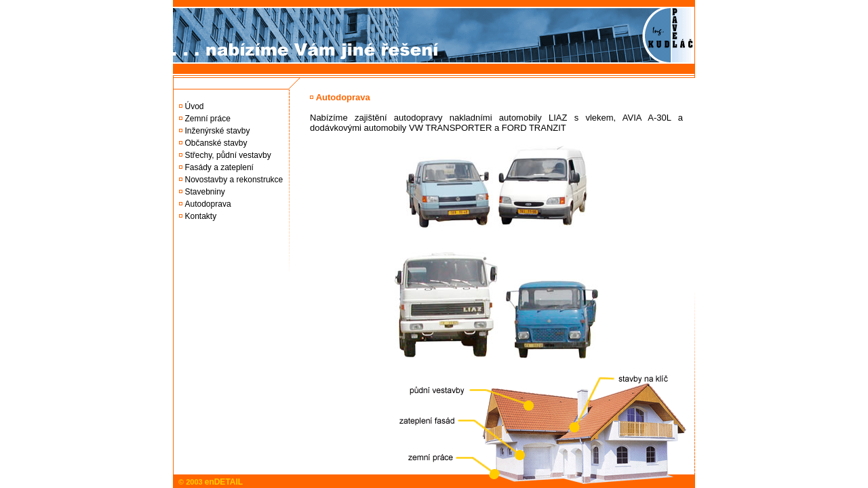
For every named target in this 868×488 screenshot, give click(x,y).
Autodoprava (208, 204)
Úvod (195, 106)
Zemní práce (208, 119)
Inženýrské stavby (218, 131)
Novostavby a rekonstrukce (234, 180)
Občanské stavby (216, 143)
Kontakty (201, 216)
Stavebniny (205, 192)
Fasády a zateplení (219, 167)
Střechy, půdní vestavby (228, 155)
